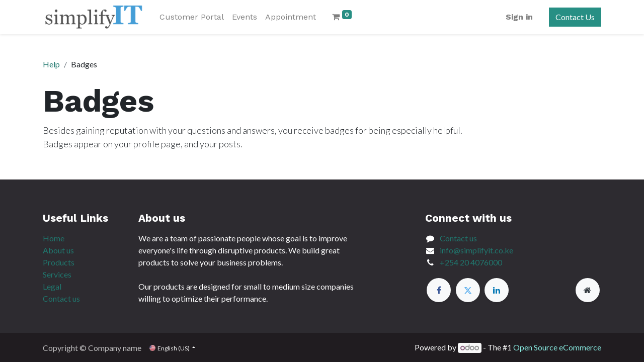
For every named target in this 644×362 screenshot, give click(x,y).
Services (57, 274)
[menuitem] (192, 17)
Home (54, 238)
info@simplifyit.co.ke (476, 250)
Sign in (519, 17)
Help (51, 64)
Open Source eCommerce (557, 347)
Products (59, 262)
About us (58, 250)
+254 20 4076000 (471, 262)
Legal (52, 286)
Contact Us (575, 17)
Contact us (61, 298)
